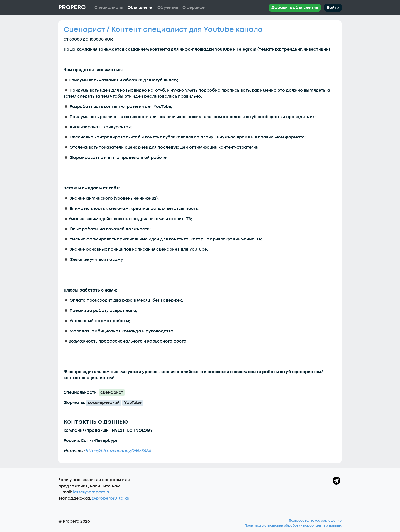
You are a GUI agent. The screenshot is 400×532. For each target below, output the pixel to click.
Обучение (168, 8)
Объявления (140, 8)
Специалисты (109, 8)
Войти (333, 8)
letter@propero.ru (92, 492)
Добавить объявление (295, 8)
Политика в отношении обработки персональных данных (293, 526)
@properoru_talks (110, 498)
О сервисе (193, 8)
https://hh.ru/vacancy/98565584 (118, 451)
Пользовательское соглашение (315, 521)
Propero (72, 7)
